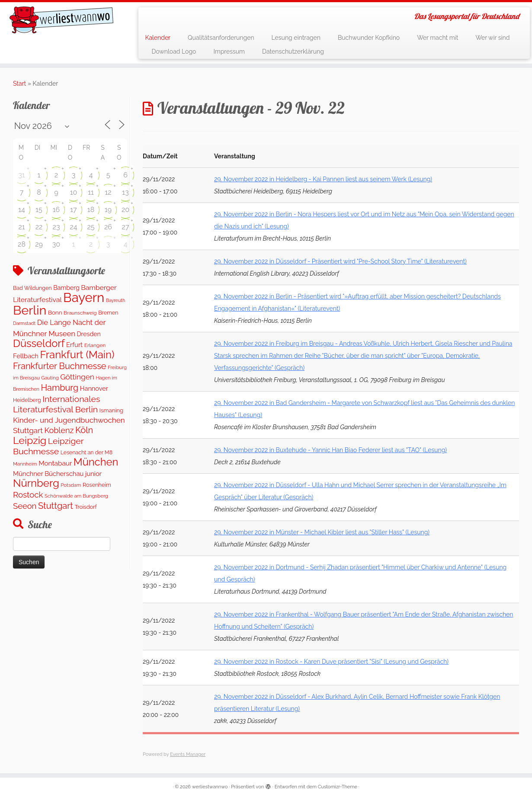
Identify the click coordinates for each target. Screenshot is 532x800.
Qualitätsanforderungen (221, 38)
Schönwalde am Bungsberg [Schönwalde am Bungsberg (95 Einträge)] (76, 496)
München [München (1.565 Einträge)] (96, 462)
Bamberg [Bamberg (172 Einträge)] (66, 288)
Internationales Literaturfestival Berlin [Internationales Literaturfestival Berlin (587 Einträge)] (56, 404)
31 (21, 175)
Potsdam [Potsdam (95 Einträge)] (71, 485)
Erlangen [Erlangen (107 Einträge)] (95, 345)
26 (108, 227)
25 (91, 227)
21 (21, 227)
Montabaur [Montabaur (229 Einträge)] (55, 463)
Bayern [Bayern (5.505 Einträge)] (84, 297)
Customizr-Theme (338, 787)
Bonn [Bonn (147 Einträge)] (55, 312)
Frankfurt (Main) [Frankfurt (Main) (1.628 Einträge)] (77, 355)
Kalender (158, 38)
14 (22, 210)
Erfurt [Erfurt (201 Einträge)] (74, 345)
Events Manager (188, 754)
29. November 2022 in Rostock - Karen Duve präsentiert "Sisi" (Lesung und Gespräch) (331, 662)
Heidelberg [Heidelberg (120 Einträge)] (27, 400)
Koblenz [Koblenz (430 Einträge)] (59, 430)
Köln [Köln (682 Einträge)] (84, 430)
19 (108, 210)
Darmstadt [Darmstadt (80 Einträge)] (24, 323)
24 (73, 227)
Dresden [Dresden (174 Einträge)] (89, 334)
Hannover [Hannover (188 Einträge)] (94, 388)
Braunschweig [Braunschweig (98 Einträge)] (80, 313)
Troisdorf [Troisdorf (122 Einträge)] (86, 507)
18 (91, 210)
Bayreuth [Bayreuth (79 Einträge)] (115, 300)
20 (125, 210)
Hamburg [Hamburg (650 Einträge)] (60, 388)
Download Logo (174, 51)
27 (126, 227)
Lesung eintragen (296, 38)
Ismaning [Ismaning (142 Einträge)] (112, 410)
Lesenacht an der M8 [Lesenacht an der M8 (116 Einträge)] (87, 452)
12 (108, 192)
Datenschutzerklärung (293, 51)
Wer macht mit (437, 38)
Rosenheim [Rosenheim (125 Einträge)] (97, 485)
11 (91, 192)
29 (39, 244)
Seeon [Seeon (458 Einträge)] (25, 506)
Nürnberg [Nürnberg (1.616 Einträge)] (36, 483)
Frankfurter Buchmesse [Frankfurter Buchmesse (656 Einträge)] (60, 366)
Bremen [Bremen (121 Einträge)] (108, 313)
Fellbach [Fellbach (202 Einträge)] (26, 356)
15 (39, 210)
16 (56, 210)
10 (74, 192)
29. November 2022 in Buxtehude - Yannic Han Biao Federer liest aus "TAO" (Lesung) (330, 450)
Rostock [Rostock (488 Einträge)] (28, 495)
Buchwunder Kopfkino (369, 38)
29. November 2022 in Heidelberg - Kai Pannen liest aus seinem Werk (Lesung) (323, 179)
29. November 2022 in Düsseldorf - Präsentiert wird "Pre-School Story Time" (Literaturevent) (340, 261)
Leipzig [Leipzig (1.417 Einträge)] (30, 440)
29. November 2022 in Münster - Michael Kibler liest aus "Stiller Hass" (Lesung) (322, 532)
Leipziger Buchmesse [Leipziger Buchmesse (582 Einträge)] (48, 446)
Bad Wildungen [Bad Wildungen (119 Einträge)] (32, 288)
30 (56, 244)
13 (125, 192)
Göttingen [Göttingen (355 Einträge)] (77, 377)
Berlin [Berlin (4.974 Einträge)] (30, 310)
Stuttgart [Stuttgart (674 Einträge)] (56, 506)
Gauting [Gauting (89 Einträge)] (50, 378)
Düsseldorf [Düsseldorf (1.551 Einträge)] (39, 344)
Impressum (229, 51)
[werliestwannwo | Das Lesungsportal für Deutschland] (61, 20)
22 (39, 227)
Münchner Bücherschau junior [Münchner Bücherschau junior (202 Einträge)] (57, 474)
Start (19, 84)
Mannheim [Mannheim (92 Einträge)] (25, 464)
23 (56, 227)
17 (73, 210)
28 (22, 244)
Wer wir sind (492, 38)
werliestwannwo (210, 787)
